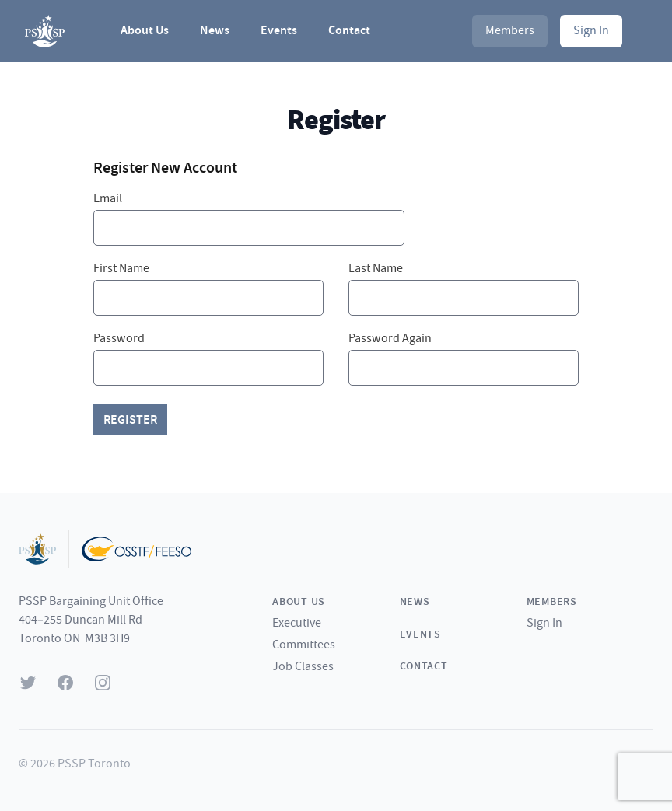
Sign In (591, 31)
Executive (297, 623)
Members (510, 31)
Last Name (376, 269)
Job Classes (303, 667)
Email (108, 199)
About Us (145, 31)
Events (279, 31)
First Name (121, 269)
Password (119, 339)
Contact (349, 31)
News (215, 31)
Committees (304, 645)
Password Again (390, 339)
